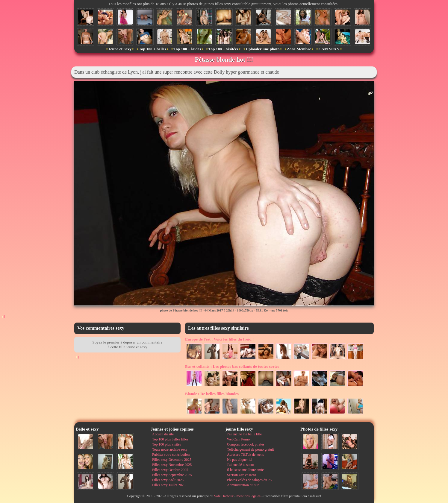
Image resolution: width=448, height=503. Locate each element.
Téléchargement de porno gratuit (251, 449)
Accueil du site (163, 434)
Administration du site (243, 485)
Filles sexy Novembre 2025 (172, 465)
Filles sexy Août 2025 (168, 480)
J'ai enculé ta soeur (240, 465)
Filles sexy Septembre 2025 (172, 475)
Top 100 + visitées (223, 49)
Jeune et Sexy (120, 49)
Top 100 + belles (152, 49)
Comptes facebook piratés (246, 444)
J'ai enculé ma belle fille (244, 434)
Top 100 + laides (187, 49)
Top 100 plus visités (167, 444)
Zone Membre (299, 49)
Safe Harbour (224, 496)
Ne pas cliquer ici (240, 460)
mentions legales (249, 496)
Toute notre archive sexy (170, 449)
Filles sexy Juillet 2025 (169, 485)
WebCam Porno (238, 439)
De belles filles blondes (212, 394)
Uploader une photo (262, 49)
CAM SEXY (329, 49)
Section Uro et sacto (242, 475)
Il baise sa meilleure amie (245, 470)
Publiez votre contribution (171, 455)
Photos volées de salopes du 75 (249, 480)
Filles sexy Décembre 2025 (172, 460)
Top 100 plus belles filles (170, 439)
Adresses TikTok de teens (245, 455)
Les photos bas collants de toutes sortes (232, 366)
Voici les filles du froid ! (219, 339)
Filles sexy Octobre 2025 (170, 470)
